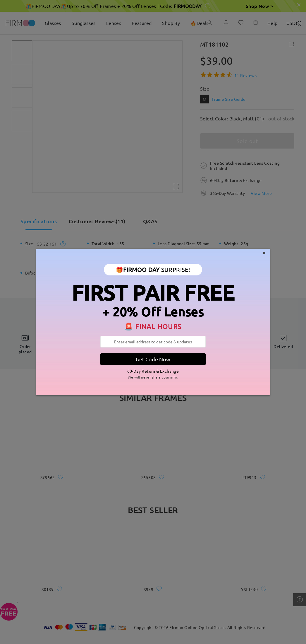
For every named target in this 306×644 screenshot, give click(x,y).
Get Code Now (153, 359)
